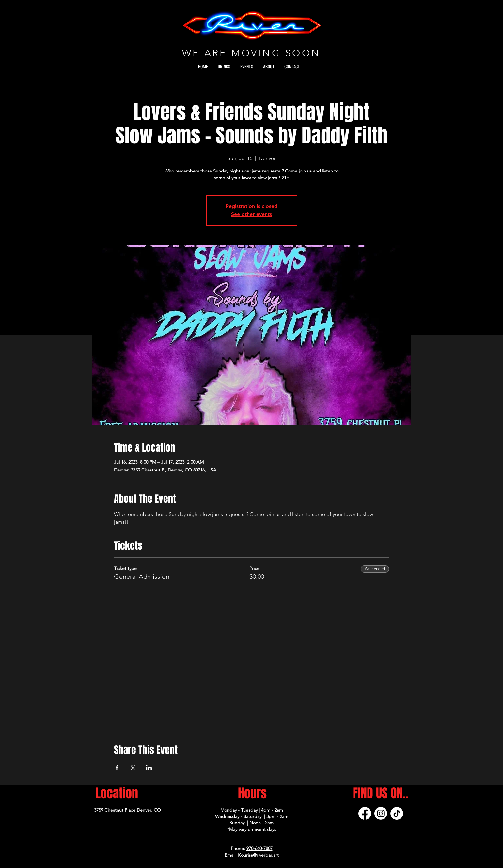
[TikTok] (397, 813)
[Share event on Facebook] (117, 768)
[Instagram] (381, 813)
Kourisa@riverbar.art (258, 855)
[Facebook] (365, 813)
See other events (251, 214)
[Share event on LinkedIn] (149, 768)
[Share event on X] (133, 768)
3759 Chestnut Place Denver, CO (127, 810)
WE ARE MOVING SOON (251, 53)
